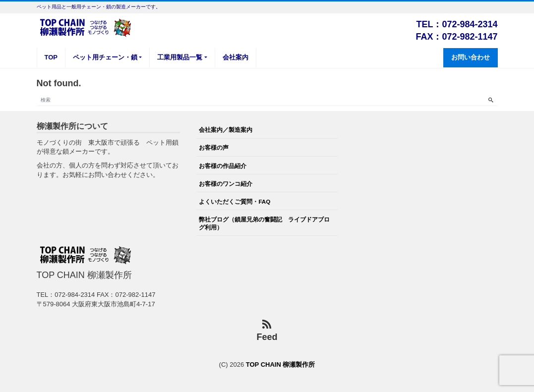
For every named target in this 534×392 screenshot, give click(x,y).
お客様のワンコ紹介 (226, 184)
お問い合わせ (471, 57)
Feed (267, 331)
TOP (51, 57)
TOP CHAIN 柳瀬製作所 (281, 364)
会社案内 (236, 57)
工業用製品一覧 (180, 57)
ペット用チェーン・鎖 (105, 57)
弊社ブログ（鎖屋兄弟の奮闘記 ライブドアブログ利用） (264, 223)
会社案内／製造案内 (226, 130)
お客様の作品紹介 (223, 166)
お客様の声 (214, 147)
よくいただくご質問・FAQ (235, 201)
